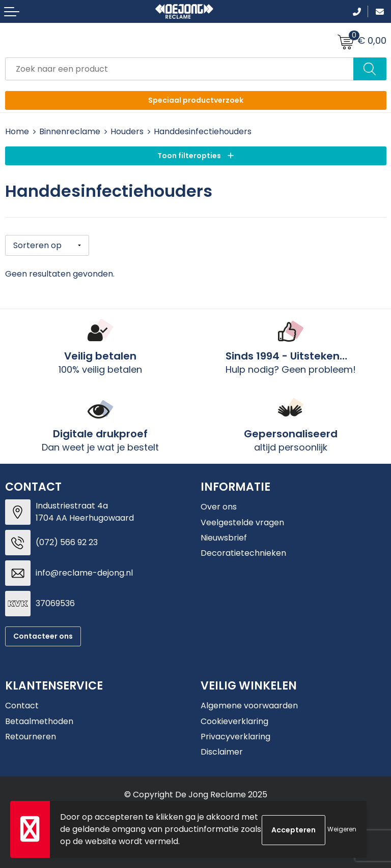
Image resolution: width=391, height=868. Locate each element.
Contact (22, 705)
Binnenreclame (70, 131)
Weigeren (342, 829)
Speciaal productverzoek (196, 100)
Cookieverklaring (234, 720)
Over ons (219, 506)
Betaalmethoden (39, 720)
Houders (127, 131)
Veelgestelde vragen (242, 521)
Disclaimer (222, 751)
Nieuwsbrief (224, 537)
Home (17, 131)
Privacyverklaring (235, 736)
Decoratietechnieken (243, 552)
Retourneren (31, 736)
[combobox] (179, 69)
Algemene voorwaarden (249, 705)
